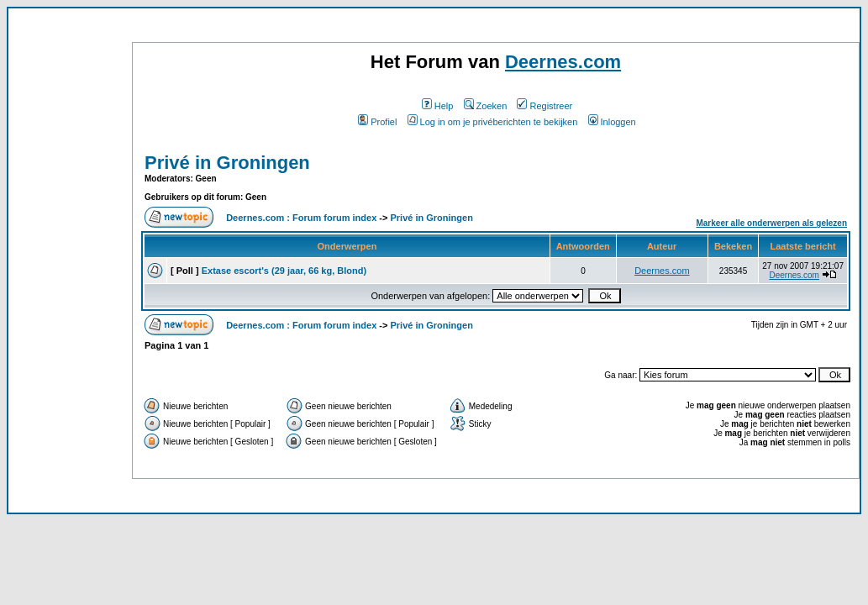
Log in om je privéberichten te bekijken (493, 122)
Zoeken (486, 106)
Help (438, 106)
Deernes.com (563, 62)
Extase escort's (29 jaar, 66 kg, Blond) (284, 271)
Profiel (377, 122)
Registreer (544, 106)
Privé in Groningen (227, 163)
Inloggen (612, 122)
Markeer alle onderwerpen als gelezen (771, 223)
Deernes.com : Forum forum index (301, 218)
